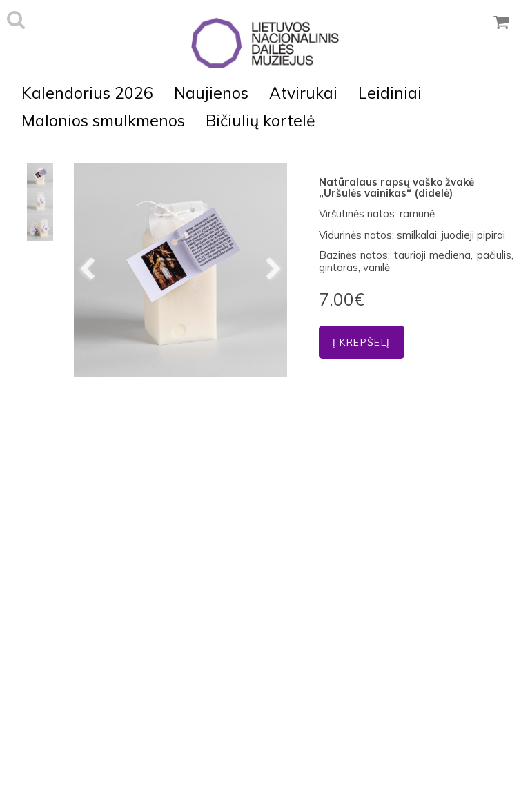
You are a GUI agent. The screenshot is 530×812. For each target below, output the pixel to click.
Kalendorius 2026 (87, 93)
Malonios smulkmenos (103, 120)
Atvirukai (303, 93)
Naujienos (211, 93)
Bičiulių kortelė (261, 120)
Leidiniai (390, 93)
